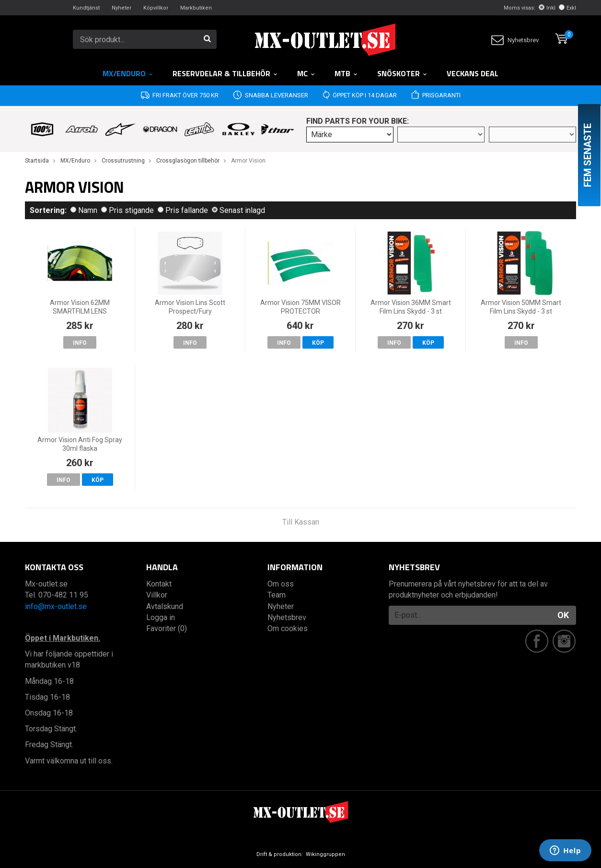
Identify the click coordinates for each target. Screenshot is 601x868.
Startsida (37, 161)
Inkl (547, 8)
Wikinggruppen (325, 854)
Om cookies (288, 628)
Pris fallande (183, 210)
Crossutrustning (123, 161)
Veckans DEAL (473, 73)
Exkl (567, 8)
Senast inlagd (238, 210)
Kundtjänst (86, 8)
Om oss (281, 584)
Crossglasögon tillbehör (188, 161)
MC (306, 73)
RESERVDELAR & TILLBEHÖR (225, 73)
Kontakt (159, 584)
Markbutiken (196, 8)
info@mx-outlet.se (56, 606)
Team (277, 595)
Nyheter (121, 8)
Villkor (157, 595)
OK (563, 615)
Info (80, 343)
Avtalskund (165, 606)
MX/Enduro (128, 73)
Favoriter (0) (167, 628)
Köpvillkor (156, 8)
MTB (346, 73)
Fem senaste (588, 155)
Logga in (161, 617)
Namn (84, 210)
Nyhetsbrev (515, 40)
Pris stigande (127, 210)
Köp (318, 343)
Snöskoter (402, 73)
